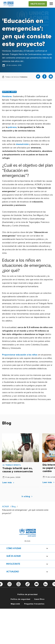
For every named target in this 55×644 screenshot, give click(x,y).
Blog (14, 507)
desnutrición (22, 144)
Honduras (7, 96)
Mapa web (15, 604)
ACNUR (5, 507)
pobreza (12, 127)
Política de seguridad (20, 599)
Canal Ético (39, 599)
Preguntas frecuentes (34, 604)
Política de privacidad (27, 594)
